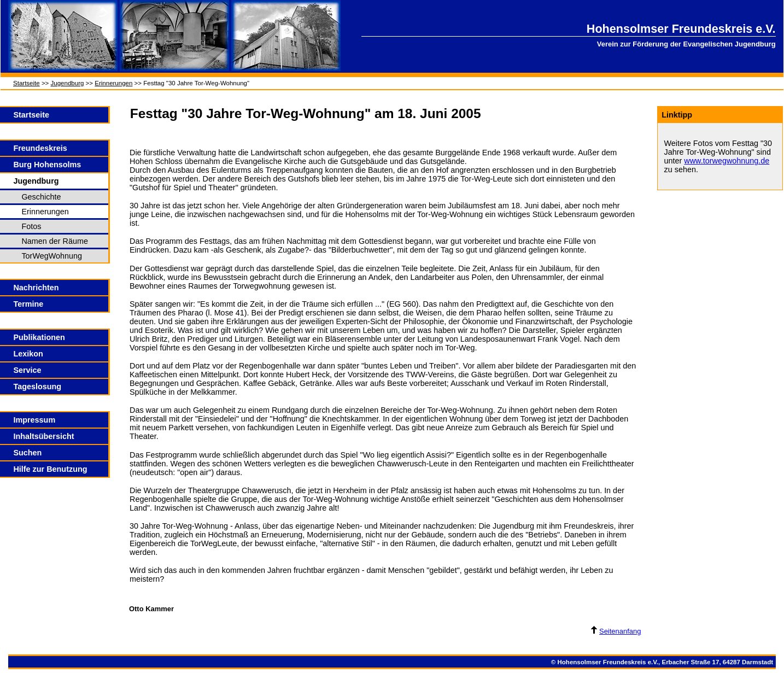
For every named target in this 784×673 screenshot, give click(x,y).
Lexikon (28, 354)
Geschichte (41, 197)
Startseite (27, 83)
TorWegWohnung (52, 256)
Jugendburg (68, 83)
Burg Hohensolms (47, 165)
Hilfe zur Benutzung (50, 469)
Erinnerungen (113, 83)
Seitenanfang (616, 631)
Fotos (31, 226)
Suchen (27, 453)
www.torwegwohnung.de (727, 161)
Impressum (34, 420)
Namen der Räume (55, 241)
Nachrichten (36, 288)
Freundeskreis (40, 148)
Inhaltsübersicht (43, 436)
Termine (28, 304)
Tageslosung (37, 387)
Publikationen (39, 337)
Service (27, 370)
